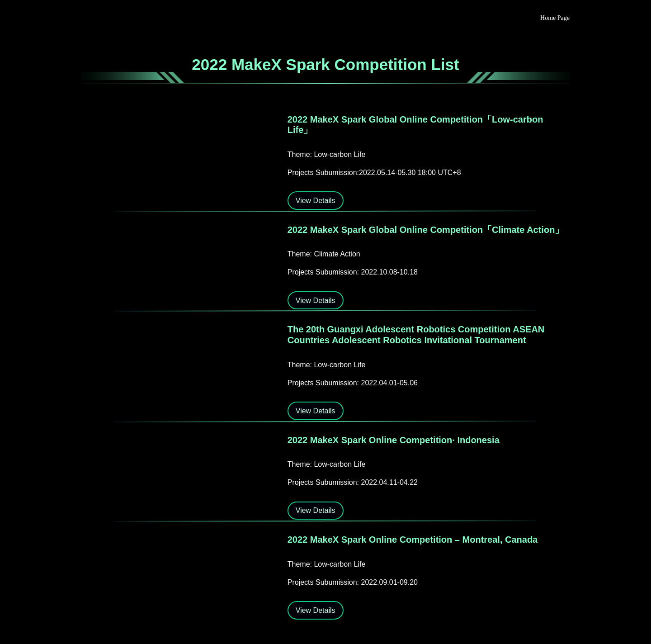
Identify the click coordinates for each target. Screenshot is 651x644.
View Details (316, 201)
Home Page (555, 18)
